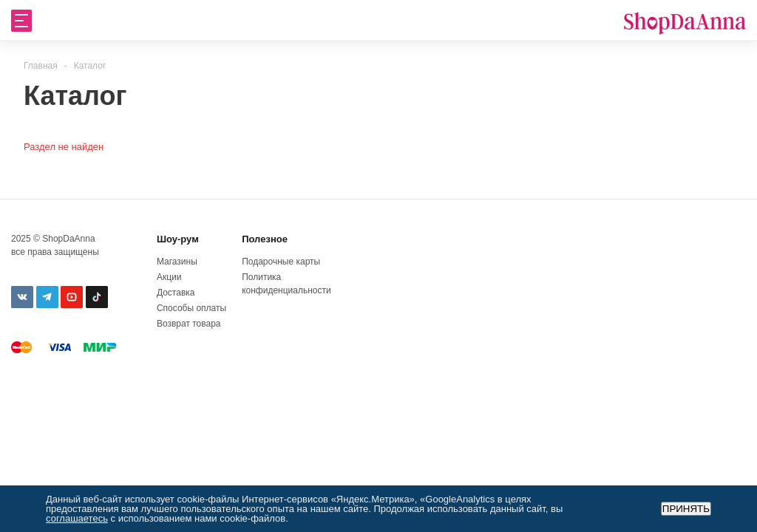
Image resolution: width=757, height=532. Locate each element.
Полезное (265, 239)
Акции (169, 277)
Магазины (177, 262)
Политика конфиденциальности (281, 284)
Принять (686, 509)
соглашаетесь (77, 518)
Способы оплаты (191, 308)
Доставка (176, 293)
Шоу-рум (178, 239)
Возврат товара (189, 324)
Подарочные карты (281, 262)
